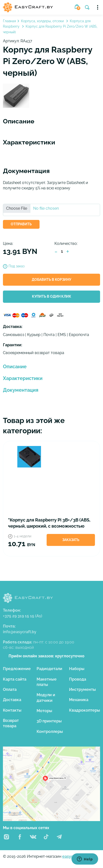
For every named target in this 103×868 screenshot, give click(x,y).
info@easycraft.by (20, 632)
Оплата (10, 689)
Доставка (12, 700)
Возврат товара (11, 723)
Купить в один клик (52, 296)
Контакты (12, 710)
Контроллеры (50, 732)
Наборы (77, 669)
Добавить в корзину (51, 280)
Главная (9, 21)
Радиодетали (49, 669)
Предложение (17, 669)
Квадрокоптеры (85, 710)
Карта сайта (15, 679)
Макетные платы (47, 682)
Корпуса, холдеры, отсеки (43, 21)
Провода (78, 679)
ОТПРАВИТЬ (21, 224)
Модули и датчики (46, 698)
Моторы (44, 711)
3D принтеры (49, 721)
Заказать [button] (71, 540)
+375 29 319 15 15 (23, 616)
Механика (79, 700)
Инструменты (82, 689)
